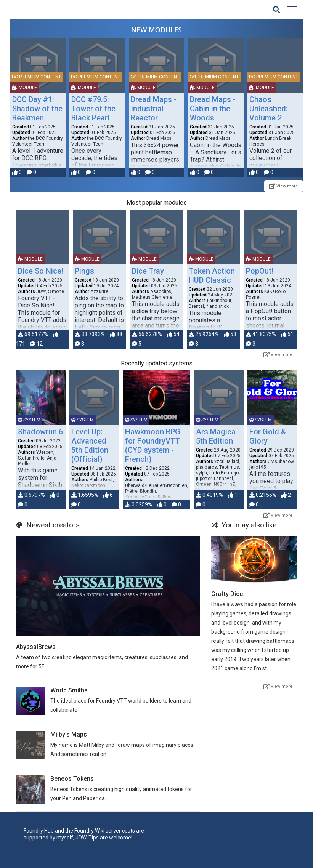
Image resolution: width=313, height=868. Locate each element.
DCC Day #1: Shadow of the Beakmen (37, 109)
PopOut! (260, 271)
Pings (84, 271)
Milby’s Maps (69, 734)
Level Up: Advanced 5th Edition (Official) (90, 445)
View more (284, 186)
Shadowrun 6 (40, 432)
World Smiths (69, 690)
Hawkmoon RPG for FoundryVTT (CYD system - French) (153, 445)
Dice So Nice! (41, 271)
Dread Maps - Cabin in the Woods (213, 109)
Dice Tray (148, 271)
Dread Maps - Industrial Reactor (154, 109)
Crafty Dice (227, 594)
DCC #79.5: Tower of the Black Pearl (93, 109)
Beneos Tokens (72, 779)
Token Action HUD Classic (212, 275)
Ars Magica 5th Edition (216, 436)
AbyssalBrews (36, 647)
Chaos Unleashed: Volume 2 (269, 109)
